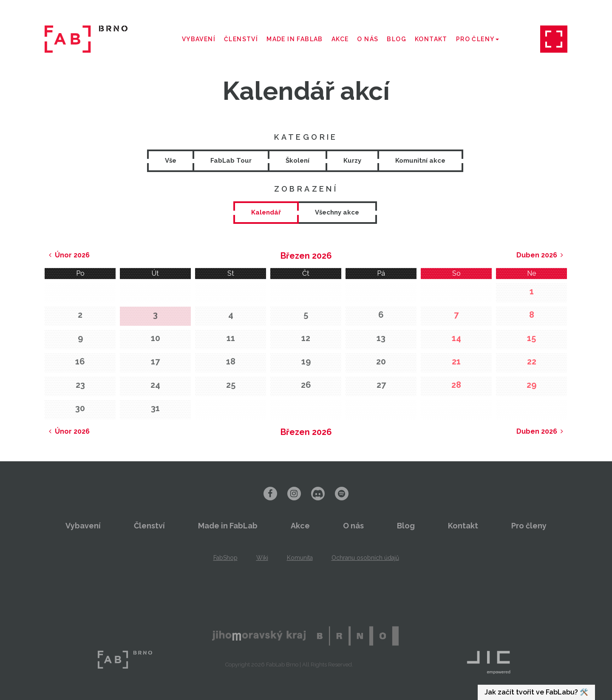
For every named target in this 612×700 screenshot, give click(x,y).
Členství (241, 39)
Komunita (300, 558)
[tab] (266, 213)
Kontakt (431, 39)
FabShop (225, 558)
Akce (340, 39)
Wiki (262, 558)
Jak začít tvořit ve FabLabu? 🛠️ (536, 692)
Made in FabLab (295, 39)
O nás (368, 39)
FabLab (125, 660)
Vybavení (199, 39)
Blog (397, 39)
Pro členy (477, 39)
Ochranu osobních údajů (365, 558)
